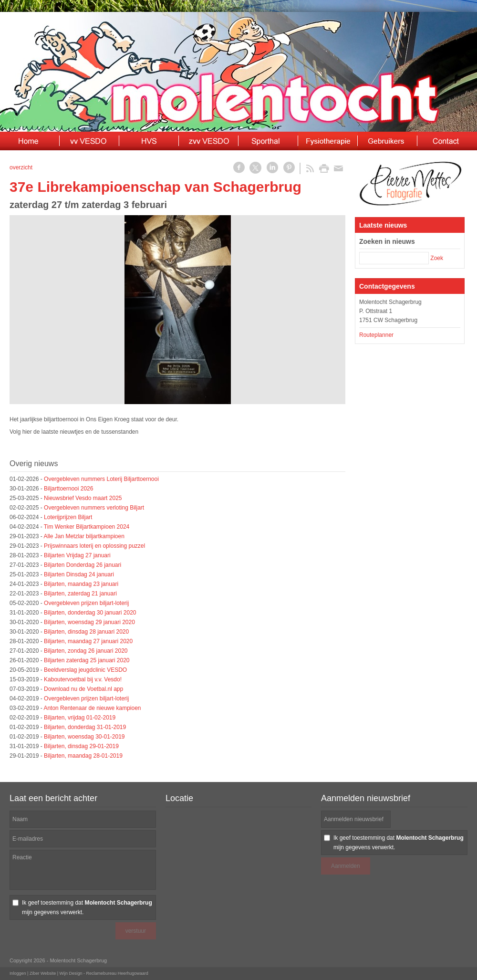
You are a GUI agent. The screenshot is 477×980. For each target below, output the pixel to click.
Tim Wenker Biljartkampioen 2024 (87, 527)
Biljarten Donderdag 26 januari (83, 565)
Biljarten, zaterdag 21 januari (80, 594)
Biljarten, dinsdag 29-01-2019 (81, 746)
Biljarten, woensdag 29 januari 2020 (89, 622)
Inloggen (18, 973)
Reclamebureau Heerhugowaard (117, 973)
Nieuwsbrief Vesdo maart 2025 (83, 498)
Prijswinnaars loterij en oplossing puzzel (94, 546)
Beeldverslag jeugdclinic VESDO (85, 670)
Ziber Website (43, 973)
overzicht (21, 167)
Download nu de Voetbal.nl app (83, 689)
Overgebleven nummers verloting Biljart (94, 508)
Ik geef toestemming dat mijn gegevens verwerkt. (87, 907)
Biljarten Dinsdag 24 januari (79, 574)
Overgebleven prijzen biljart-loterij (86, 603)
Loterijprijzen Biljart (68, 517)
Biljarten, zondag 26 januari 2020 (86, 651)
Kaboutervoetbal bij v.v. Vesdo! (83, 679)
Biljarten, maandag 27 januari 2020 (88, 641)
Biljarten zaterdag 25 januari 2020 (87, 660)
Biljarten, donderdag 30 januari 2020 (90, 613)
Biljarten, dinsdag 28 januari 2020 (86, 632)
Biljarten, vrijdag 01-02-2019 (80, 718)
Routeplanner (376, 335)
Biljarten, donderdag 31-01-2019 (85, 727)
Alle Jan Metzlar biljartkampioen (84, 536)
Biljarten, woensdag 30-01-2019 (84, 737)
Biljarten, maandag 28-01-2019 (83, 756)
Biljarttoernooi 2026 (68, 489)
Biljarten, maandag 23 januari (81, 584)
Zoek (437, 258)
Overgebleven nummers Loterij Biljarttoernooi (101, 479)
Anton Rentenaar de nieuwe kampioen (92, 708)
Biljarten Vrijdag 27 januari (77, 555)
